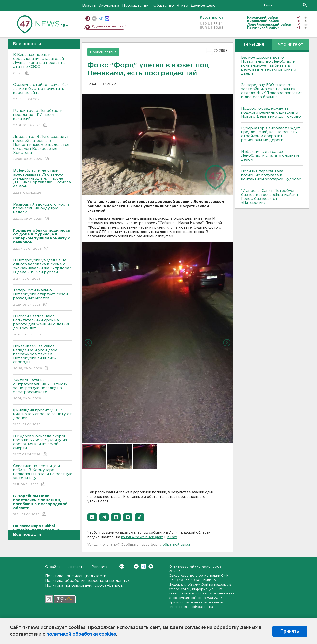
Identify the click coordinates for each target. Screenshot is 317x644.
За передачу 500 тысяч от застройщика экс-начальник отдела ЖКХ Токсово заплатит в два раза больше (272, 91)
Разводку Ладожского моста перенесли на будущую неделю (43, 212)
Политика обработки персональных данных (87, 581)
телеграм (101, 18)
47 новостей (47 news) (192, 567)
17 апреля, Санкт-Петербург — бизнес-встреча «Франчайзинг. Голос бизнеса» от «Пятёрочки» (271, 197)
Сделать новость (108, 26)
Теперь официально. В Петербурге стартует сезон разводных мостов (43, 298)
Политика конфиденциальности (76, 576)
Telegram (144, 566)
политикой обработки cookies (81, 634)
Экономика (109, 6)
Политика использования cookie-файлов (84, 585)
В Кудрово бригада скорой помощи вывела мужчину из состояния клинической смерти (43, 446)
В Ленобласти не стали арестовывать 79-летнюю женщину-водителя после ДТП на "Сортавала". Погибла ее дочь (43, 182)
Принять (290, 631)
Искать (305, 5)
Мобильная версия (88, 18)
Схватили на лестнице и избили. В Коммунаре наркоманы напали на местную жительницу (43, 476)
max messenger (107, 18)
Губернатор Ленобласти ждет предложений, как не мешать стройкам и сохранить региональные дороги (271, 134)
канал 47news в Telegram (142, 537)
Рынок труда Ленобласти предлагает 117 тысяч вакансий (43, 118)
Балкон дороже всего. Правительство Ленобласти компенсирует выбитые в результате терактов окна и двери (269, 65)
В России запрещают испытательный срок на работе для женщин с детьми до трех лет (43, 326)
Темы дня (253, 44)
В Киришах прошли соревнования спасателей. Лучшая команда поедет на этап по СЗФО (43, 64)
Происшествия (136, 6)
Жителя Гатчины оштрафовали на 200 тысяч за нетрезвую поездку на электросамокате (43, 390)
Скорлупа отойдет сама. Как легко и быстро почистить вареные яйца (43, 92)
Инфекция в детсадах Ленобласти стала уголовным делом (270, 156)
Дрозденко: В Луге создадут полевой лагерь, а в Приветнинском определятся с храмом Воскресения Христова (43, 148)
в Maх (172, 537)
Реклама (99, 567)
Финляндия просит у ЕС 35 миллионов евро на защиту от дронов (43, 418)
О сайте (53, 567)
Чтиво (182, 6)
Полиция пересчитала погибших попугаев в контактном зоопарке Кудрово (271, 175)
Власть (89, 6)
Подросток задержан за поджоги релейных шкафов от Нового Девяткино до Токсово (271, 113)
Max (151, 566)
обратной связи (176, 545)
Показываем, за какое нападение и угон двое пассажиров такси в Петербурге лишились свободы (43, 358)
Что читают (291, 44)
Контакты (76, 567)
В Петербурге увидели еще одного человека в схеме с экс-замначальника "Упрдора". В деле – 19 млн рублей (43, 270)
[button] (92, 517)
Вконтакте (122, 566)
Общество (164, 6)
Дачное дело (203, 6)
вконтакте (94, 18)
